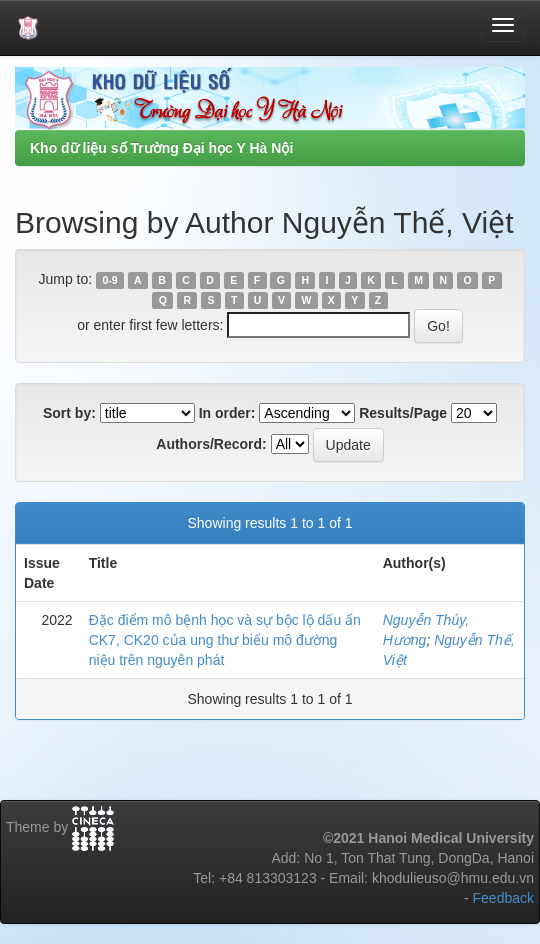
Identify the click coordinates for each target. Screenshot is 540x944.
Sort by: (69, 413)
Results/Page (403, 413)
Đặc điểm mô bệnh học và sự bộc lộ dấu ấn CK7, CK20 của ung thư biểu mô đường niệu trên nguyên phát (225, 640)
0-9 (109, 280)
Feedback (503, 898)
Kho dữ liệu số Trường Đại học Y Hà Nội (161, 148)
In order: (227, 413)
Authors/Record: (211, 444)
